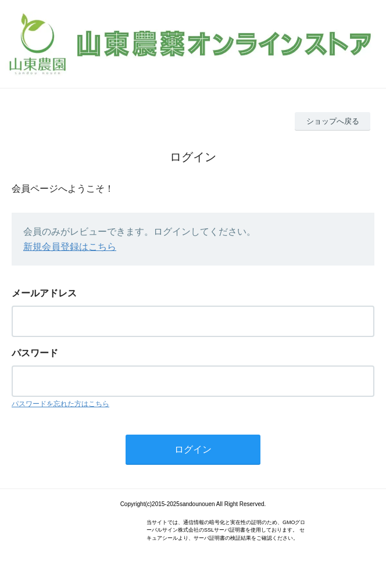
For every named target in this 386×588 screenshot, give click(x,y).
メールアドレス (44, 293)
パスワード (35, 353)
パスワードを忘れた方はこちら (60, 404)
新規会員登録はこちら (70, 247)
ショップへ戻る (333, 121)
